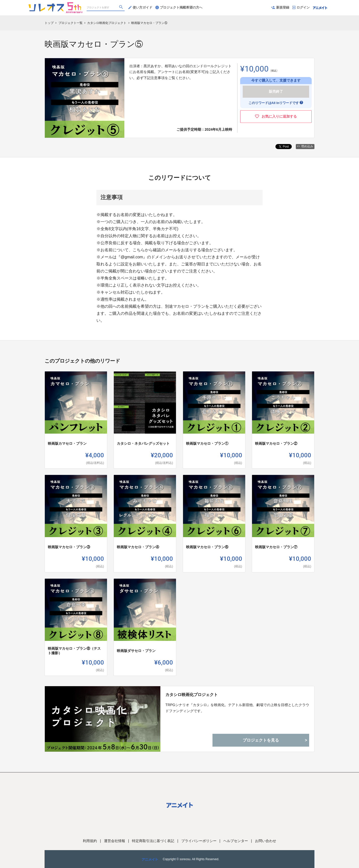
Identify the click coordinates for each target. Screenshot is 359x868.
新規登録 (280, 7)
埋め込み (305, 146)
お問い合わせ (266, 841)
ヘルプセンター (236, 841)
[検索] (122, 8)
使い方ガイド (140, 7)
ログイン (301, 7)
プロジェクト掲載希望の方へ (179, 7)
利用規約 (90, 841)
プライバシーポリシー (199, 841)
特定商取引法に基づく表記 (153, 841)
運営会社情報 (115, 841)
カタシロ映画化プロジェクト (192, 695)
